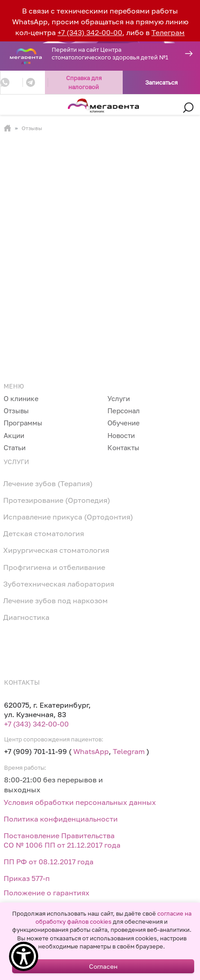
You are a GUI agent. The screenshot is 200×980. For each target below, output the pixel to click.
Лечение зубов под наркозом (56, 601)
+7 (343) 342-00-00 (90, 32)
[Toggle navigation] (16, 108)
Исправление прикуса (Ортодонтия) (68, 517)
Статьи (15, 447)
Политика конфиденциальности (61, 819)
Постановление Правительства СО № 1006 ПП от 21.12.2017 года (62, 840)
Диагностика (26, 617)
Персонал (124, 411)
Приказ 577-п (27, 878)
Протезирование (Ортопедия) (57, 500)
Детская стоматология (44, 533)
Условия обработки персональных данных (80, 802)
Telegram (129, 751)
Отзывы (16, 411)
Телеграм (168, 32)
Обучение (124, 423)
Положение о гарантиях (47, 893)
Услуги (119, 398)
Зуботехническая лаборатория (59, 584)
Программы (23, 423)
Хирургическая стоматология (56, 550)
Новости (121, 435)
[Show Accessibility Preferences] (24, 956)
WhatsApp (91, 751)
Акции (14, 435)
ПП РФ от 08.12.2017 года (49, 862)
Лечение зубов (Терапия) (48, 483)
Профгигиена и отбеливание (54, 567)
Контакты (123, 447)
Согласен (103, 966)
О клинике (21, 398)
